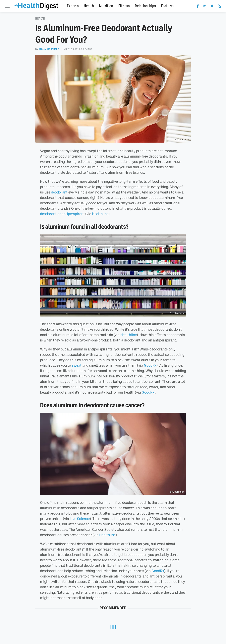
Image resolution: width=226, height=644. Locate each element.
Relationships (145, 6)
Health (89, 6)
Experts (73, 6)
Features (168, 6)
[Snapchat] (212, 7)
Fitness (124, 6)
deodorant (59, 192)
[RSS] (219, 7)
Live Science (80, 519)
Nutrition (106, 6)
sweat (77, 365)
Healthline (100, 214)
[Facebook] (198, 7)
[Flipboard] (205, 7)
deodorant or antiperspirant (62, 214)
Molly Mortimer (49, 49)
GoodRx (150, 365)
